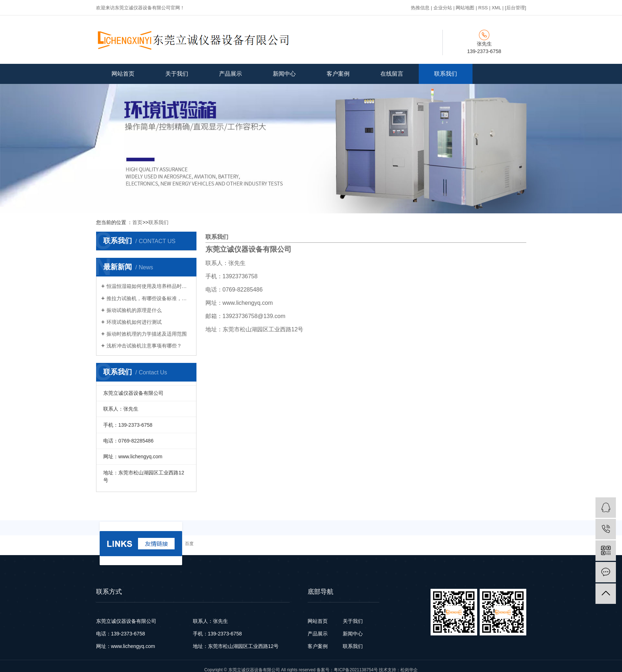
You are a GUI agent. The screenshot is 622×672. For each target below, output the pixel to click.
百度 (189, 544)
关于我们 (177, 74)
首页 (137, 222)
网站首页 (123, 74)
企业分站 (443, 8)
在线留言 (392, 74)
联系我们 (446, 74)
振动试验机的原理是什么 (134, 310)
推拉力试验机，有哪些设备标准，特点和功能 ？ (149, 298)
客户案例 (338, 74)
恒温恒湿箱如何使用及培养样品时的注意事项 (149, 286)
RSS (483, 8)
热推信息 (420, 8)
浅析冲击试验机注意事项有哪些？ (144, 346)
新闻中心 (284, 74)
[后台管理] (515, 8)
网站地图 (465, 8)
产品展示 (231, 74)
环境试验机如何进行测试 (134, 322)
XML (496, 8)
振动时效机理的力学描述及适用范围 (147, 334)
